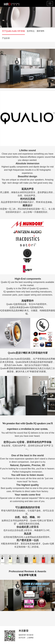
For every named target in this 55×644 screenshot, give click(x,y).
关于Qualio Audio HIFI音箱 (13, 31)
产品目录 (6, 38)
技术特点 (31, 31)
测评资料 (40, 31)
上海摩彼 (30, 638)
